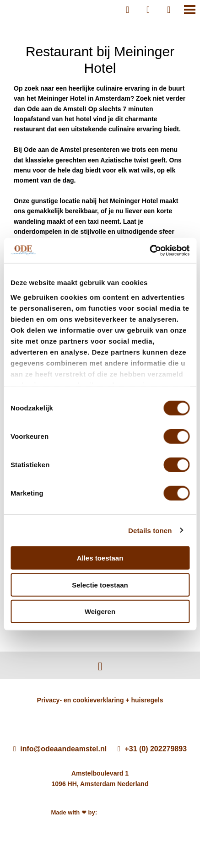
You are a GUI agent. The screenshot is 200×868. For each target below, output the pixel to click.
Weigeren (100, 612)
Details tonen (150, 530)
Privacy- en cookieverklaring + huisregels (100, 700)
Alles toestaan (100, 558)
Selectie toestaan (100, 585)
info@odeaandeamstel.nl (60, 749)
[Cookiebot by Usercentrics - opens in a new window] (149, 250)
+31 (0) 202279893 (152, 749)
